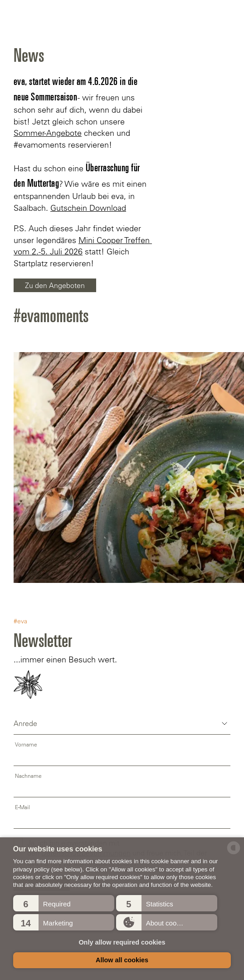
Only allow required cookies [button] (122, 942)
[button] (64, 903)
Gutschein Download (88, 208)
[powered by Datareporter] (234, 853)
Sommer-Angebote (48, 133)
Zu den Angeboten (55, 285)
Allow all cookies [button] (122, 960)
